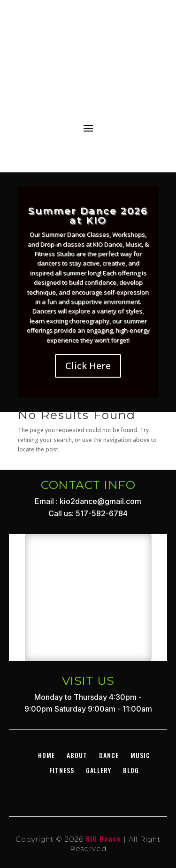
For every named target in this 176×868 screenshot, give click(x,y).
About (77, 755)
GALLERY (99, 770)
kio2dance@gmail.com (100, 501)
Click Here (88, 366)
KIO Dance (103, 838)
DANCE (109, 755)
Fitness (62, 770)
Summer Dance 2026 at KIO (88, 216)
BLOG (131, 770)
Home (46, 755)
